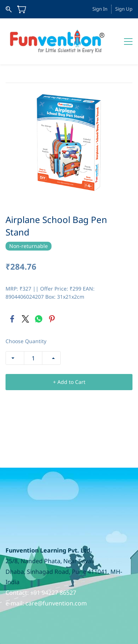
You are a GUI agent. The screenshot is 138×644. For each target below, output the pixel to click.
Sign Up (124, 9)
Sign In (100, 9)
